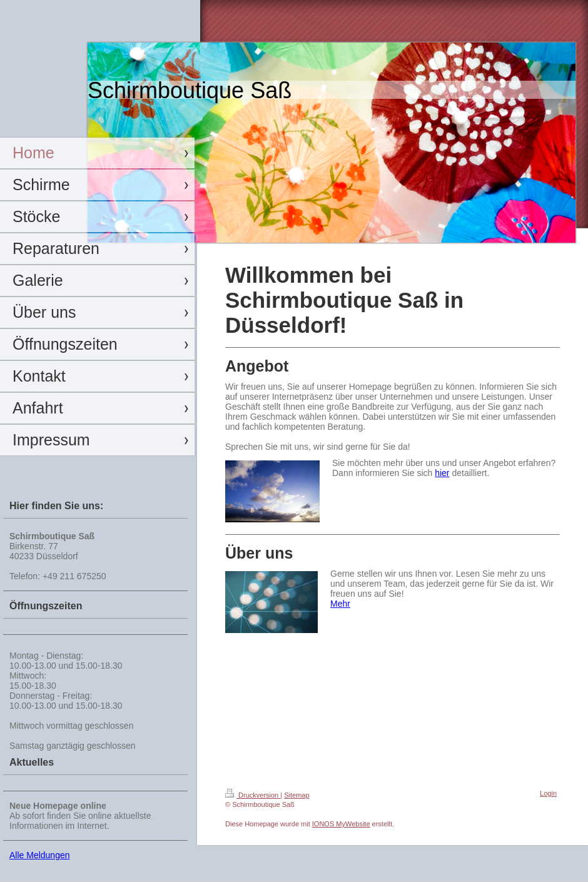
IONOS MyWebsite (341, 824)
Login (548, 793)
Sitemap (297, 795)
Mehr (340, 604)
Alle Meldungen (40, 855)
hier (442, 473)
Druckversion (253, 795)
